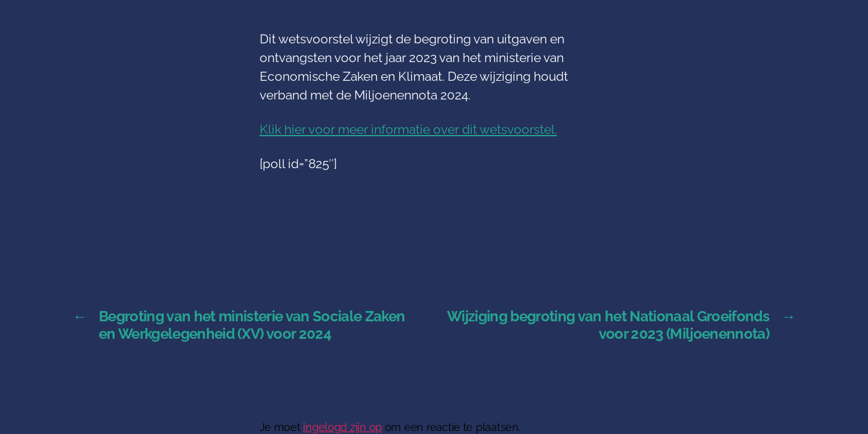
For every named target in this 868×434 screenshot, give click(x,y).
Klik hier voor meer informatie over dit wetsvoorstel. (408, 129)
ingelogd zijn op (342, 427)
